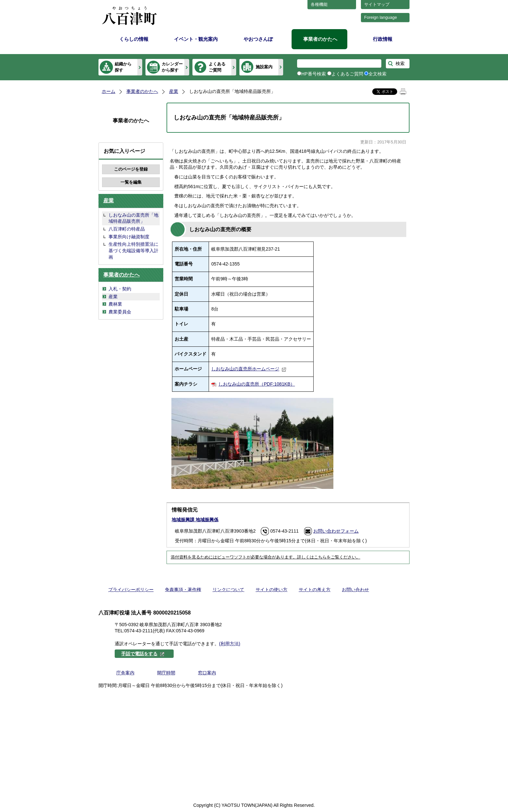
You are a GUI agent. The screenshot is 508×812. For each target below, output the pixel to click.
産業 (174, 91)
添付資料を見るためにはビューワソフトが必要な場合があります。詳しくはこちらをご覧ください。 (266, 557)
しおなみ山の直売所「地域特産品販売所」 (133, 218)
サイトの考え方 (315, 590)
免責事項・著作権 (183, 590)
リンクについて (228, 590)
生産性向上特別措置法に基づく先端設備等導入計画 (133, 250)
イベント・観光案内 (196, 39)
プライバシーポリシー (131, 590)
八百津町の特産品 (127, 229)
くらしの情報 (134, 39)
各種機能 (319, 4)
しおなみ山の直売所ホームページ (249, 369)
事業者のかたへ (320, 39)
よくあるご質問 (217, 67)
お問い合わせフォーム (336, 531)
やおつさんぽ (258, 39)
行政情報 (383, 39)
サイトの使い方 (271, 590)
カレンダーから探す (172, 67)
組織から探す (123, 67)
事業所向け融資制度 (129, 237)
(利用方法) (230, 644)
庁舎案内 (125, 673)
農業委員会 (120, 312)
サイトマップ (377, 4)
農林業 (115, 304)
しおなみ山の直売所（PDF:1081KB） (257, 384)
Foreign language (381, 17)
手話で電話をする (143, 654)
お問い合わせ (355, 590)
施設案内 (264, 67)
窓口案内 (207, 673)
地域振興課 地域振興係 (195, 520)
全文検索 (377, 74)
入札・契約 (120, 289)
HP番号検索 (314, 74)
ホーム (109, 91)
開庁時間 (166, 673)
